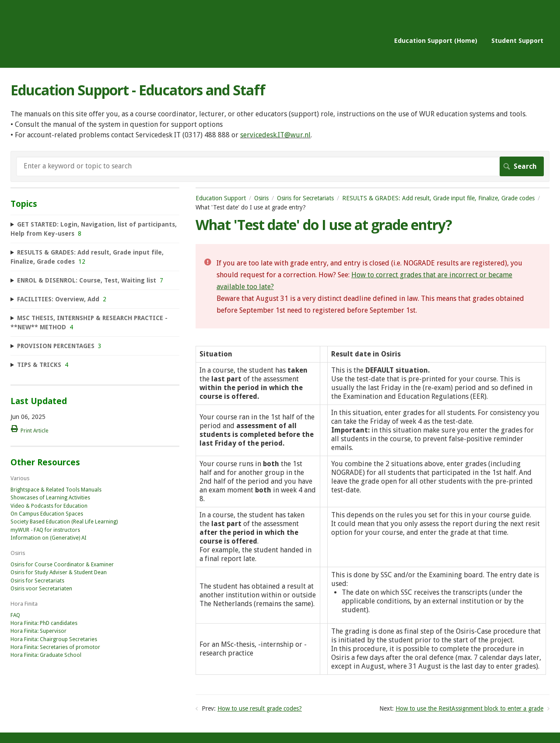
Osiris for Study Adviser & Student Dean (59, 572)
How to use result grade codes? (260, 708)
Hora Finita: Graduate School (46, 655)
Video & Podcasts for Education (49, 506)
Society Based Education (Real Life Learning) (64, 522)
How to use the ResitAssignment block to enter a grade (469, 708)
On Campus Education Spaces (47, 514)
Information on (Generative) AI (49, 538)
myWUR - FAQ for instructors (45, 530)
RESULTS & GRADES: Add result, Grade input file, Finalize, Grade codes (438, 198)
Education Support (221, 198)
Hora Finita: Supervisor (38, 631)
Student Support (517, 40)
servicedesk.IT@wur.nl (275, 135)
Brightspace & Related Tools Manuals (56, 490)
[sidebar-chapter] (95, 229)
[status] (373, 286)
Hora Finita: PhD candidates (44, 623)
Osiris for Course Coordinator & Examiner (62, 565)
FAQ (15, 615)
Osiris (261, 198)
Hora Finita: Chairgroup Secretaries (54, 639)
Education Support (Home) (436, 40)
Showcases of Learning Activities (50, 498)
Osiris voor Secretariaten (41, 589)
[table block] (373, 511)
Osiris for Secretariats (305, 198)
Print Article (34, 431)
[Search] (280, 166)
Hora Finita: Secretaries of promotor (55, 647)
